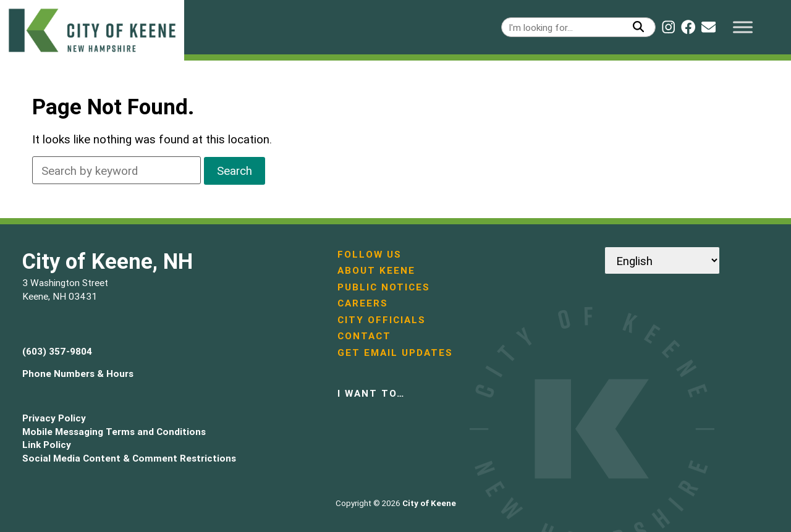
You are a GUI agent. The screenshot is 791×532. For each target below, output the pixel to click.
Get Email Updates (395, 353)
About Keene (376, 270)
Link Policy (47, 445)
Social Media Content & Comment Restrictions (129, 458)
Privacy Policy (54, 418)
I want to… (371, 393)
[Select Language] (662, 260)
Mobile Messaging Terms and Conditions (114, 432)
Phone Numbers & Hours (78, 374)
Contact (364, 336)
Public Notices (384, 287)
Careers (363, 303)
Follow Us (370, 254)
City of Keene (429, 503)
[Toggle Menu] (743, 27)
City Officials (382, 320)
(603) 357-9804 (57, 351)
